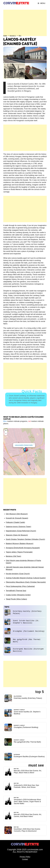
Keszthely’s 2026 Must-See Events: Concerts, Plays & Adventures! (27, 830)
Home (5, 36)
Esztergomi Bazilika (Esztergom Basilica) (29, 757)
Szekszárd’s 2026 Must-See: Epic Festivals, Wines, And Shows (26, 786)
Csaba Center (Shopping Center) (18, 595)
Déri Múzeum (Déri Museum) (17, 514)
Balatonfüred (18, 696)
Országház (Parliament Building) (29, 631)
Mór (20, 36)
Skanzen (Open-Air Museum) (17, 535)
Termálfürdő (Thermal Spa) (16, 591)
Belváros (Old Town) (13, 556)
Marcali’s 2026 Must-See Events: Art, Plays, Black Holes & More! (28, 772)
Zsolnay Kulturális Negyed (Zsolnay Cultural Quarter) (26, 578)
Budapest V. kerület (19, 710)
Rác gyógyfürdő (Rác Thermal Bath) (27, 742)
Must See (16, 769)
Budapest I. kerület (19, 740)
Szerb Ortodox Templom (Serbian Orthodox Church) (25, 539)
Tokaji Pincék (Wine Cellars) (16, 599)
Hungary (13, 36)
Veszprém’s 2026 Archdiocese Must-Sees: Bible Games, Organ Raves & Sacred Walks (28, 802)
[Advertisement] (25, 23)
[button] (29, 464)
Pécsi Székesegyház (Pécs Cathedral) (20, 586)
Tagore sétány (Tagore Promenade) (19, 552)
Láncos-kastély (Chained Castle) (24, 445)
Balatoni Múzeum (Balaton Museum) (20, 544)
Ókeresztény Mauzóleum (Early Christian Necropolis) (26, 582)
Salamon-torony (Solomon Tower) (18, 527)
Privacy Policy (25, 857)
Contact (25, 859)
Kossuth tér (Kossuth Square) (17, 518)
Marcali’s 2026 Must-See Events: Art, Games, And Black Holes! (28, 815)
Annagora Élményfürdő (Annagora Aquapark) (23, 548)
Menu (42, 3)
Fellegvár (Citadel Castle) (15, 522)
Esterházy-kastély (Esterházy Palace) (28, 698)
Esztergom (17, 755)
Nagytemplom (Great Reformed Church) (21, 531)
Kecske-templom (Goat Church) (18, 574)
